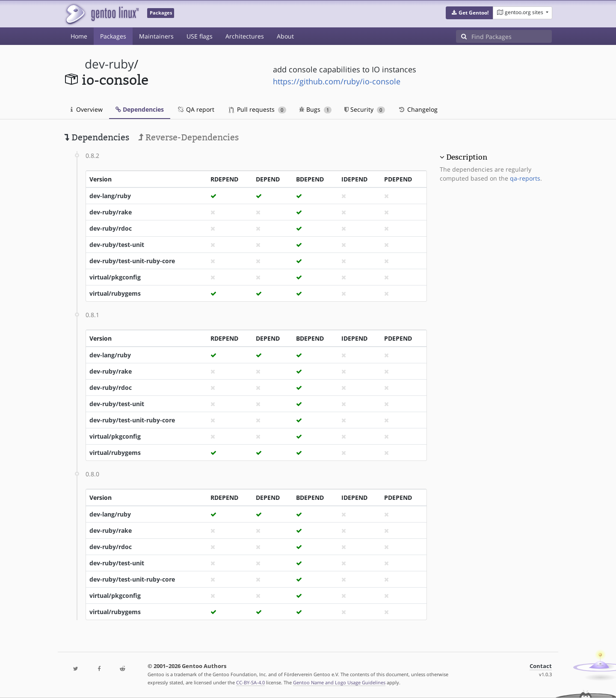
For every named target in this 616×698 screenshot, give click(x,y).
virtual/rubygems (115, 293)
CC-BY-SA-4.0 (250, 682)
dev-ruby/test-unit (117, 245)
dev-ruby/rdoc (111, 228)
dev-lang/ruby (110, 196)
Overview (87, 109)
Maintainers (156, 36)
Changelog (418, 109)
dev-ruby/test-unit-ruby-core (132, 261)
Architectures (245, 36)
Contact (541, 666)
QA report (195, 109)
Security (365, 109)
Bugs (315, 109)
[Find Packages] (512, 36)
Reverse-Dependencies (188, 137)
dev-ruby (109, 64)
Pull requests (258, 109)
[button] (469, 13)
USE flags (200, 36)
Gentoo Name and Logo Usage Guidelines (339, 682)
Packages (113, 36)
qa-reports (525, 178)
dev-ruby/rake (111, 212)
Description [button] (467, 157)
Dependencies (140, 109)
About (285, 36)
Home (79, 36)
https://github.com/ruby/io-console (337, 81)
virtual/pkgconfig (115, 277)
